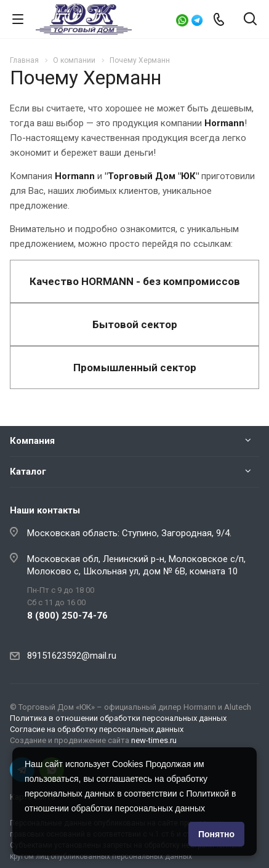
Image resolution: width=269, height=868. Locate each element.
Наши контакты (45, 510)
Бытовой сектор (135, 324)
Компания (32, 441)
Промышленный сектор (135, 368)
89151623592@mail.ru (72, 656)
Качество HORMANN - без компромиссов (135, 281)
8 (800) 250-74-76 (67, 616)
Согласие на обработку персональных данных (97, 729)
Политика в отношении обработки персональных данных (118, 718)
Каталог (28, 472)
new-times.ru (154, 740)
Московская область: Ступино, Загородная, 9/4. (129, 533)
